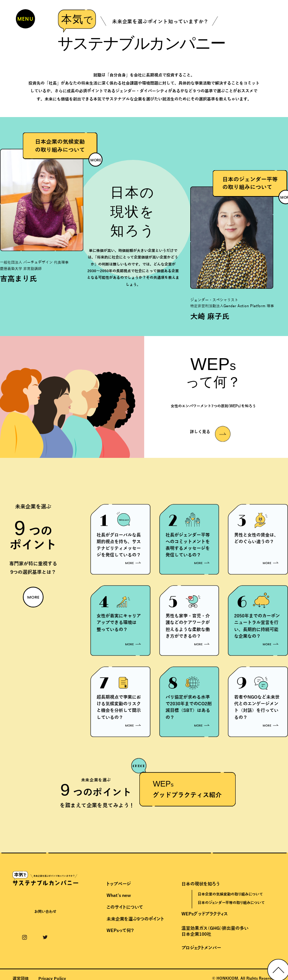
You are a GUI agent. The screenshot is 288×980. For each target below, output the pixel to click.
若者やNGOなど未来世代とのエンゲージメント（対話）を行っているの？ (257, 709)
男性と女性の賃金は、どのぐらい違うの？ (256, 538)
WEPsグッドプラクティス (205, 916)
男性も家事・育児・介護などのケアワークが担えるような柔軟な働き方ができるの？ (188, 627)
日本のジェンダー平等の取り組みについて (231, 906)
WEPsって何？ (120, 933)
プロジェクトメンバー (201, 951)
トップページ (119, 887)
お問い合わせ (45, 915)
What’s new (119, 898)
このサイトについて (125, 910)
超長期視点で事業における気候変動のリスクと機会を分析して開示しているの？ (119, 709)
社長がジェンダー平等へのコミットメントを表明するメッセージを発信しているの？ (188, 545)
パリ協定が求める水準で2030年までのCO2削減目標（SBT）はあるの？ (189, 709)
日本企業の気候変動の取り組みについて (230, 897)
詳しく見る (200, 432)
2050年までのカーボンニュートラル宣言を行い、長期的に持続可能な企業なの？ (257, 627)
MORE (96, 160)
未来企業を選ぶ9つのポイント (135, 922)
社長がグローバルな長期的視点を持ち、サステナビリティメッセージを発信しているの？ (119, 545)
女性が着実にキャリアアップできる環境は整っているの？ (119, 624)
